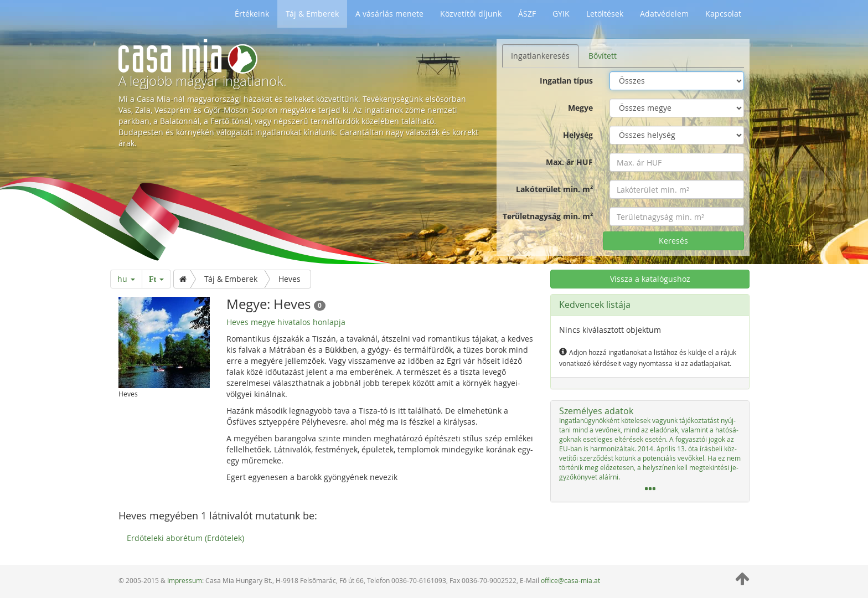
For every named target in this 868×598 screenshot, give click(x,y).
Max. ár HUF (569, 162)
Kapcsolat (723, 14)
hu (126, 279)
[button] (650, 452)
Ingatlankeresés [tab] (540, 56)
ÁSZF (527, 14)
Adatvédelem (664, 14)
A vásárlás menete (389, 14)
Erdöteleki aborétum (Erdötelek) (185, 538)
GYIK (561, 14)
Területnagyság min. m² (548, 216)
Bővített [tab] (603, 56)
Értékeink (252, 14)
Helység (578, 135)
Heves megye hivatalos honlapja (286, 322)
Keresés (673, 241)
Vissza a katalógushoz (650, 279)
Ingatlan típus (566, 81)
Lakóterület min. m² (554, 189)
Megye (580, 108)
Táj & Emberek (312, 14)
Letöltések (605, 14)
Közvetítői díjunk (471, 14)
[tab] (650, 452)
